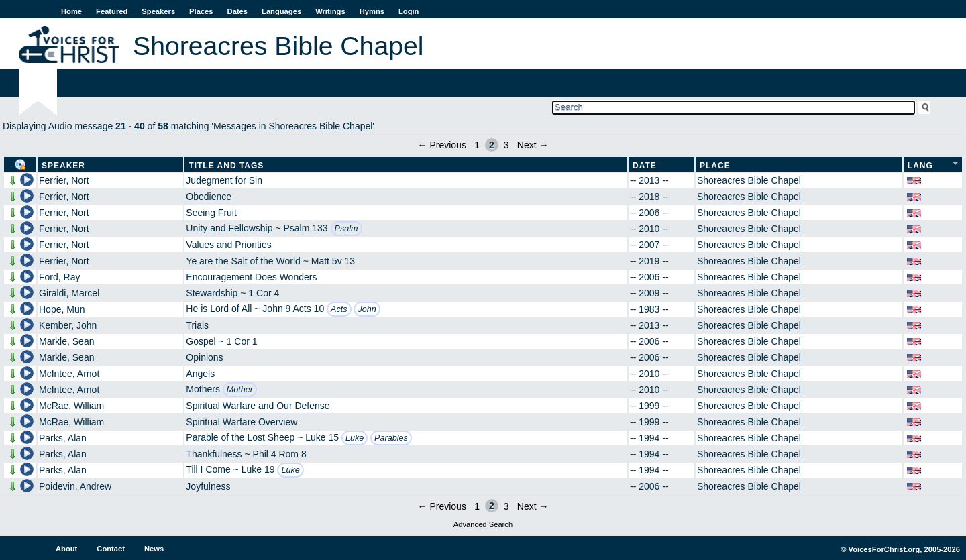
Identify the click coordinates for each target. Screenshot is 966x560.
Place (715, 166)
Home (71, 11)
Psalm (346, 229)
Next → (533, 145)
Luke (355, 438)
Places (201, 11)
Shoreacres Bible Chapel (749, 180)
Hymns (372, 11)
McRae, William (71, 406)
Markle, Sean (66, 341)
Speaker (63, 166)
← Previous (442, 145)
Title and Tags (226, 166)
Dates (237, 11)
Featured (112, 11)
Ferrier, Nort (64, 180)
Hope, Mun (62, 309)
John (367, 309)
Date (645, 166)
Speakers (158, 11)
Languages (281, 11)
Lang (920, 166)
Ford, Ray (59, 277)
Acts (339, 309)
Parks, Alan (63, 438)
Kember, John (68, 325)
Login (409, 11)
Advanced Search (483, 524)
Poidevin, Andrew (75, 486)
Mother (240, 390)
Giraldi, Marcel (69, 293)
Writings (330, 11)
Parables (391, 438)
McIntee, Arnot (69, 374)
